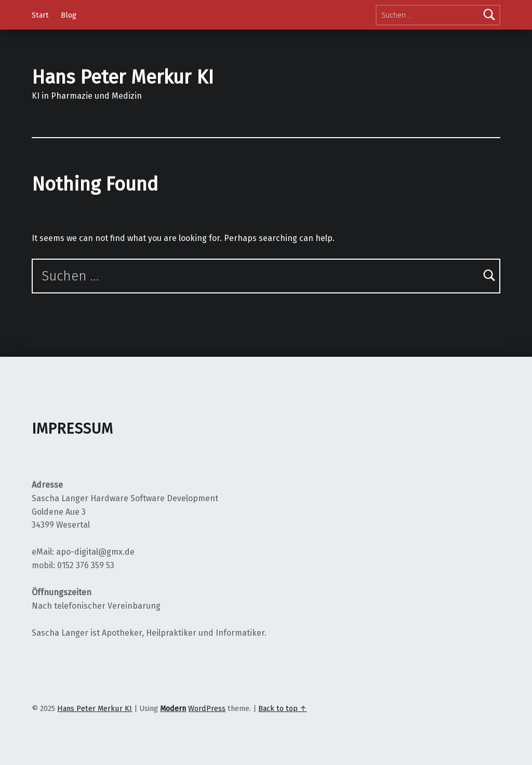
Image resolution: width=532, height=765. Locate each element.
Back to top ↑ (282, 708)
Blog (69, 15)
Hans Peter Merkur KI (123, 77)
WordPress (207, 708)
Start (40, 15)
